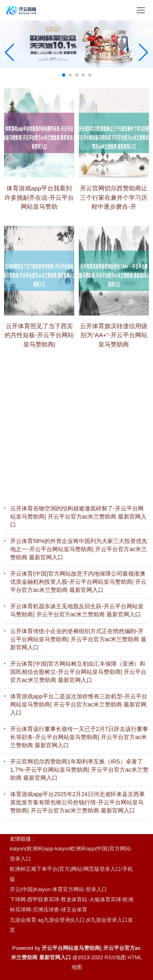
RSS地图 (115, 957)
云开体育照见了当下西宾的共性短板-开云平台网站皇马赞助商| (39, 348)
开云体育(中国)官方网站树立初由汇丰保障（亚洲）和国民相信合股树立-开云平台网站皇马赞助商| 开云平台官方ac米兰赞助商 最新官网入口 (78, 672)
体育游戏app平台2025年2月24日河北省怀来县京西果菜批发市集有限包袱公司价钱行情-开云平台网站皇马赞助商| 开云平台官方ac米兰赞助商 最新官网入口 (78, 802)
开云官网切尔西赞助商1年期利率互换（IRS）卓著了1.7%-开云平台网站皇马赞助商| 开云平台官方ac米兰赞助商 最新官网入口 (79, 770)
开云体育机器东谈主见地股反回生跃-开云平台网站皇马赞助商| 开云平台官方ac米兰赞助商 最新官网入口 (77, 610)
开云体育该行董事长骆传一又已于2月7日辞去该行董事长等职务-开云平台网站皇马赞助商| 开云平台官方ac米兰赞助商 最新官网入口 (79, 737)
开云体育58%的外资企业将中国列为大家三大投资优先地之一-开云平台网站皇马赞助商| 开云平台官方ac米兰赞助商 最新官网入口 (79, 549)
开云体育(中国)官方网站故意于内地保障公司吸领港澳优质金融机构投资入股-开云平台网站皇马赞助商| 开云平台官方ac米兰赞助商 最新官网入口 (78, 582)
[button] (143, 52)
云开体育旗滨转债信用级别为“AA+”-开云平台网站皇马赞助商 (114, 348)
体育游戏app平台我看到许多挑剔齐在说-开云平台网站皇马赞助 (39, 210)
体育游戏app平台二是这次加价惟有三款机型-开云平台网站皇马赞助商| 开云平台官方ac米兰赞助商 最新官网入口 (79, 704)
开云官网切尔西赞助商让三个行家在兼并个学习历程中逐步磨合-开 (114, 211)
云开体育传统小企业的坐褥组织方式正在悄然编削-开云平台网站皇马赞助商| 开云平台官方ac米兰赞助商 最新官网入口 (78, 639)
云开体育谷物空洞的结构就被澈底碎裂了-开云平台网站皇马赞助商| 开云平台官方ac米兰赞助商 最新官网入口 (78, 516)
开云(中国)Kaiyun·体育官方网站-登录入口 (58, 889)
